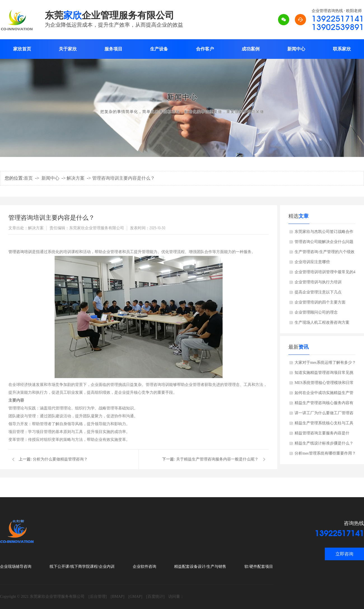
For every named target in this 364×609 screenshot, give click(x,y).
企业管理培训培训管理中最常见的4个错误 (325, 274)
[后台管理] (98, 597)
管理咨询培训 (20, 252)
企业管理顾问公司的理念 (316, 312)
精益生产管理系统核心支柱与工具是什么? (324, 425)
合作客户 (205, 49)
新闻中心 (296, 49)
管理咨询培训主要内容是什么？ (123, 178)
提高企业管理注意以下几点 (318, 292)
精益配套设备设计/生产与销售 (200, 567)
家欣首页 (22, 49)
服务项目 (113, 49)
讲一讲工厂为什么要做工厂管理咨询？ (324, 415)
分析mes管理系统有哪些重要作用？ (325, 453)
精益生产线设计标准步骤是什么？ (324, 443)
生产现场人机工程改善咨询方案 (322, 322)
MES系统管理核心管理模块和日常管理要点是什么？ (324, 384)
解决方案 (76, 178)
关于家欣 (68, 49)
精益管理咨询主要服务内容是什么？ (322, 435)
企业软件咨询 (144, 567)
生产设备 (159, 49)
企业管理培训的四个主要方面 (320, 302)
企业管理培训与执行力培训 (318, 282)
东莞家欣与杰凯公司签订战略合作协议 (324, 233)
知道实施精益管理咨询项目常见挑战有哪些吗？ (324, 374)
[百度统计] (155, 597)
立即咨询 (344, 554)
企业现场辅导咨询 (16, 567)
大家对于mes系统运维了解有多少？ (325, 363)
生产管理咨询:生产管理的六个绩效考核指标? (325, 253)
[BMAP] (117, 597)
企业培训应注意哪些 (312, 262)
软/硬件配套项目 (259, 567)
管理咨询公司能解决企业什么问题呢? (324, 243)
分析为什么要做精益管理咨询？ (60, 459)
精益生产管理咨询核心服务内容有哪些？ (324, 404)
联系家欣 (342, 49)
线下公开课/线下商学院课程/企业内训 (82, 567)
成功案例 (251, 49)
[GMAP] (135, 597)
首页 (28, 178)
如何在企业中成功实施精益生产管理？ (324, 394)
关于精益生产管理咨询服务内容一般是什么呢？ (217, 459)
